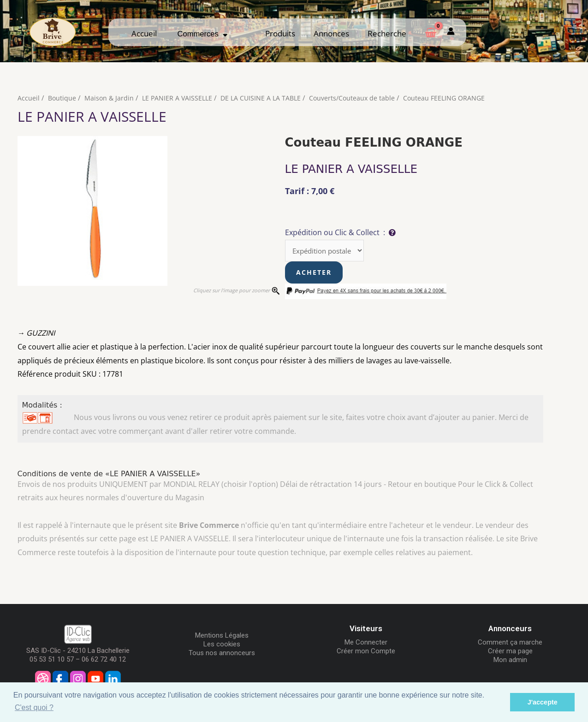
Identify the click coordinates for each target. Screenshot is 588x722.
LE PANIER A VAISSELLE (180, 98)
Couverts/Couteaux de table (360, 98)
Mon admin (510, 661)
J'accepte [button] (543, 702)
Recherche (387, 33)
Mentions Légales (222, 636)
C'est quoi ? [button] (34, 707)
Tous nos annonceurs (222, 654)
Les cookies (222, 645)
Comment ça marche (510, 643)
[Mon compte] (451, 32)
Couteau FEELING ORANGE (454, 98)
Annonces (331, 33)
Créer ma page (510, 652)
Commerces (202, 34)
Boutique (62, 98)
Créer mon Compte (366, 652)
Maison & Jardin (110, 98)
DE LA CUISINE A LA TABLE (266, 98)
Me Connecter (366, 643)
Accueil (144, 33)
